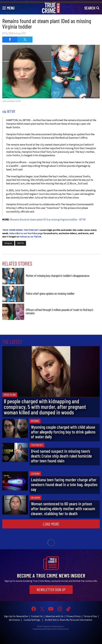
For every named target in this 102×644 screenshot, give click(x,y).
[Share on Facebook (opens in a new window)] (10, 40)
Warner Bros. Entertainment (58, 629)
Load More (51, 524)
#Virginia (8, 243)
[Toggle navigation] (8, 8)
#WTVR (21, 243)
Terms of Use (90, 616)
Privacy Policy (73, 616)
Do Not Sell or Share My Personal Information (69, 620)
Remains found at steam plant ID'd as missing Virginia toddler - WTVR (48, 220)
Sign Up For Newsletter (16, 616)
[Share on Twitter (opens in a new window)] (25, 40)
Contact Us (37, 616)
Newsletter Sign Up (51, 590)
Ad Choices (14, 620)
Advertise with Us (54, 616)
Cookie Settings (32, 620)
